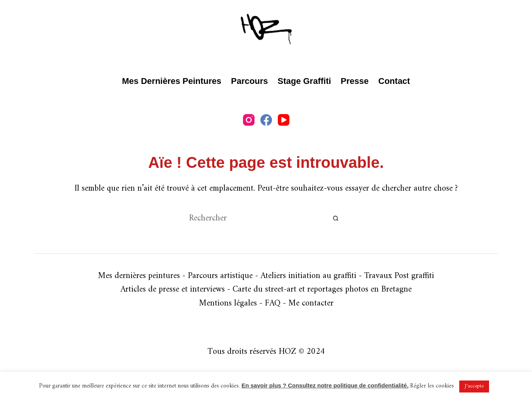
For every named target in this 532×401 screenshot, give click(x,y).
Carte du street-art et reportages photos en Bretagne (322, 289)
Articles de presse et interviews (173, 289)
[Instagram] (249, 120)
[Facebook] (266, 120)
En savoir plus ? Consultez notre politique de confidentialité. (325, 385)
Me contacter (311, 303)
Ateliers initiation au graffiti (308, 276)
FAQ (273, 303)
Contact (394, 81)
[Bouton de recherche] (336, 218)
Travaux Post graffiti (399, 276)
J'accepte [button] (474, 386)
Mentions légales (228, 303)
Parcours (249, 81)
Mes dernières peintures (172, 81)
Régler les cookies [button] (432, 386)
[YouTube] (284, 120)
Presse (355, 81)
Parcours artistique (220, 276)
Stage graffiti (304, 81)
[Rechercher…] (258, 218)
